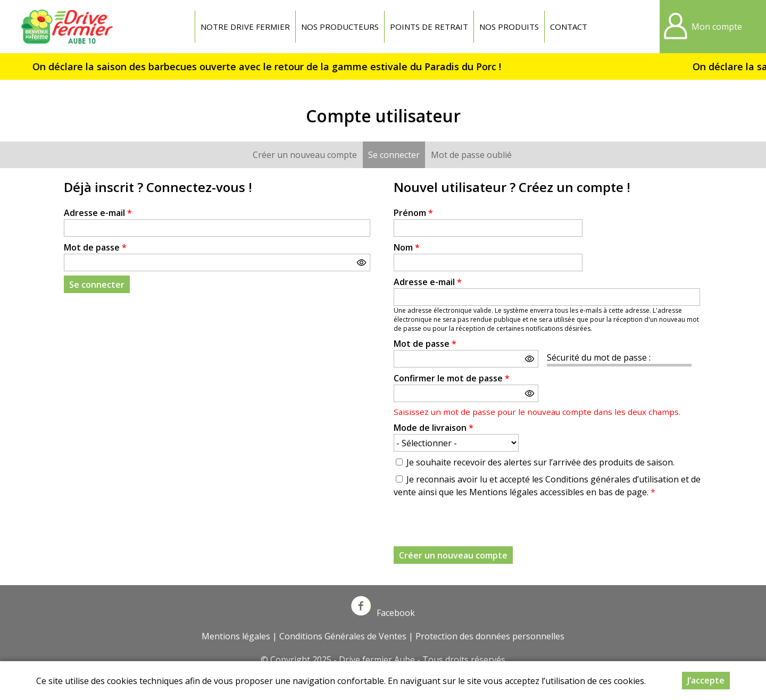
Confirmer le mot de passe (452, 378)
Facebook (383, 613)
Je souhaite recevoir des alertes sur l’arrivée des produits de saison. (540, 462)
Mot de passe (95, 247)
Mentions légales (236, 636)
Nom (407, 247)
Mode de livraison (434, 428)
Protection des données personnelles (490, 636)
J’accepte (706, 680)
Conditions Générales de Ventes (343, 636)
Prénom (413, 213)
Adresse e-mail (98, 213)
